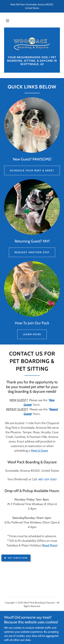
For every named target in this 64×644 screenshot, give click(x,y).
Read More (50, 545)
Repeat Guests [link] (32, 619)
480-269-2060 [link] (47, 479)
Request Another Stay (32, 252)
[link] (32, 44)
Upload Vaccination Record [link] (32, 623)
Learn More (32, 334)
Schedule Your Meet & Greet (32, 170)
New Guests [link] (32, 614)
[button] (8, 21)
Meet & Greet (39, 451)
